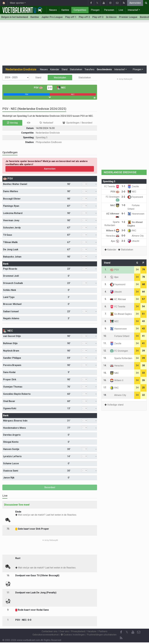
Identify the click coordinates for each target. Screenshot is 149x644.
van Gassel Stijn (12, 336)
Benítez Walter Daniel (15, 184)
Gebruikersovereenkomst (46, 635)
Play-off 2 (84, 17)
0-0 (123, 236)
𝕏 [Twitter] (127, 632)
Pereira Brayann (12, 365)
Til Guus (8, 235)
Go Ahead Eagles (121, 314)
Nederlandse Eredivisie (48, 133)
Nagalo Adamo (11, 318)
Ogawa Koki (10, 408)
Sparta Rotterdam (121, 358)
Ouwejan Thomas (13, 387)
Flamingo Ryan (11, 206)
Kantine (65, 10)
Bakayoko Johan (12, 257)
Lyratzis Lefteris (12, 456)
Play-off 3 (98, 17)
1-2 (123, 222)
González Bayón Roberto (17, 394)
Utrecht (133, 241)
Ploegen (95, 10)
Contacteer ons (49, 631)
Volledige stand (115, 405)
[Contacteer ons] (139, 632)
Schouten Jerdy (12, 228)
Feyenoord (135, 197)
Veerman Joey (11, 220)
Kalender (55, 69)
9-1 (123, 214)
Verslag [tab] (12, 123)
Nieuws (53, 10)
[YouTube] (133, 632)
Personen (109, 10)
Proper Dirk (10, 379)
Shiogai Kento (11, 442)
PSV (38, 88)
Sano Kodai (9, 372)
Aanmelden (135, 3)
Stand (64, 69)
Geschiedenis (104, 69)
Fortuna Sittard (120, 336)
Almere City (136, 236)
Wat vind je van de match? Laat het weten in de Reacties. (47, 568)
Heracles (113, 236)
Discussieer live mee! (17, 505)
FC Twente (112, 186)
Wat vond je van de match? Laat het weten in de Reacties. (47, 515)
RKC (132, 231)
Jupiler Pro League (52, 17)
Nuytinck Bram (11, 351)
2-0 (50, 88)
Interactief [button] (120, 69)
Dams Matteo (11, 191)
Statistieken (76, 69)
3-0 (123, 230)
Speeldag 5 (42, 137)
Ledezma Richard (13, 213)
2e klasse (111, 17)
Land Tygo (9, 297)
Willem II (113, 231)
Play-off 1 (71, 17)
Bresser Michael (12, 304)
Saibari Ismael (11, 311)
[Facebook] (121, 632)
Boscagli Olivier (12, 199)
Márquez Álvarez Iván (15, 421)
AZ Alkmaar (118, 299)
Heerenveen (136, 214)
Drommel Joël (11, 276)
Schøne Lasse (11, 463)
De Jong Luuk (11, 249)
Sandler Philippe (12, 358)
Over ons (64, 631)
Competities (80, 10)
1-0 (123, 205)
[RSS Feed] (121, 638)
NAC (115, 205)
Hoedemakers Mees (15, 428)
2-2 (123, 197)
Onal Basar (9, 401)
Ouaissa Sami (11, 471)
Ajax (115, 241)
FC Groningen (119, 351)
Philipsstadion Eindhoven (49, 142)
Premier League (128, 17)
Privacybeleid (78, 631)
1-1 (123, 186)
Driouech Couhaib (13, 283)
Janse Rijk (9, 478)
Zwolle (133, 186)
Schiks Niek (10, 290)
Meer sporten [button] (17, 3)
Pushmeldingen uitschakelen (102, 635)
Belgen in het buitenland (15, 17)
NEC (61, 88)
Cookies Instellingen (73, 635)
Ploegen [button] (137, 69)
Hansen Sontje (11, 449)
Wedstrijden (60, 78)
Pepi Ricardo (10, 269)
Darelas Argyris (12, 435)
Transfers (89, 69)
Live (121, 10)
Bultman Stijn (10, 343)
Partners (103, 631)
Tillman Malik (10, 242)
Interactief (133, 10)
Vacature (92, 631)
